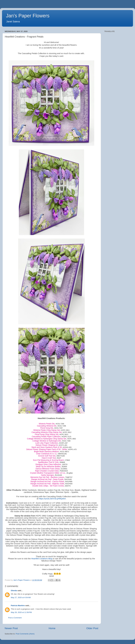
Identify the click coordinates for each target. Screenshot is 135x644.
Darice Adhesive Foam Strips (48, 469)
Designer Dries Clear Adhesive (48, 464)
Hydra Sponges (48, 475)
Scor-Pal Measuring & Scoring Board (48, 460)
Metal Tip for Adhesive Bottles (48, 467)
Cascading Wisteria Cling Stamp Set (47, 432)
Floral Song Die (47, 428)
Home (52, 628)
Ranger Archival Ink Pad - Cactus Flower (47, 481)
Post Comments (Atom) (25, 634)
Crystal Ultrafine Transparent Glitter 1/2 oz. (48, 473)
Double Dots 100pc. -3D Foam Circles (48, 486)
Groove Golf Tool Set (47, 456)
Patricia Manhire (18, 606)
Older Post (92, 628)
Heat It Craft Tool (49, 458)
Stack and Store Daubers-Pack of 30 (47, 447)
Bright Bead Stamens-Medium (46, 452)
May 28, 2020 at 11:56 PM (21, 612)
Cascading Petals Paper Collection (46, 437)
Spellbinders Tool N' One (48, 462)
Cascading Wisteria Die (47, 426)
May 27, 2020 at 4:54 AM (21, 597)
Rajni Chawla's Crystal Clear (47, 471)
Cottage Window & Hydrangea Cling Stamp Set (47, 439)
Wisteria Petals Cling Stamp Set (47, 430)
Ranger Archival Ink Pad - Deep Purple (47, 479)
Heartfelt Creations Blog (42, 559)
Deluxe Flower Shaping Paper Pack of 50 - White (47, 449)
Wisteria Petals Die (47, 424)
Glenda (14, 591)
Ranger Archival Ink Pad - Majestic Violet (47, 484)
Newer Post (11, 628)
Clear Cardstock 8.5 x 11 (46, 454)
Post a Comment (15, 618)
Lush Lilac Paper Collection (47, 443)
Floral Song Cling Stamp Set (47, 434)
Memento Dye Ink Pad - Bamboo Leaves (47, 477)
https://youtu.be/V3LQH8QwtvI (52, 499)
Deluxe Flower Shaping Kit (47, 445)
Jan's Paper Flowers (28, 16)
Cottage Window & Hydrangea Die (47, 441)
